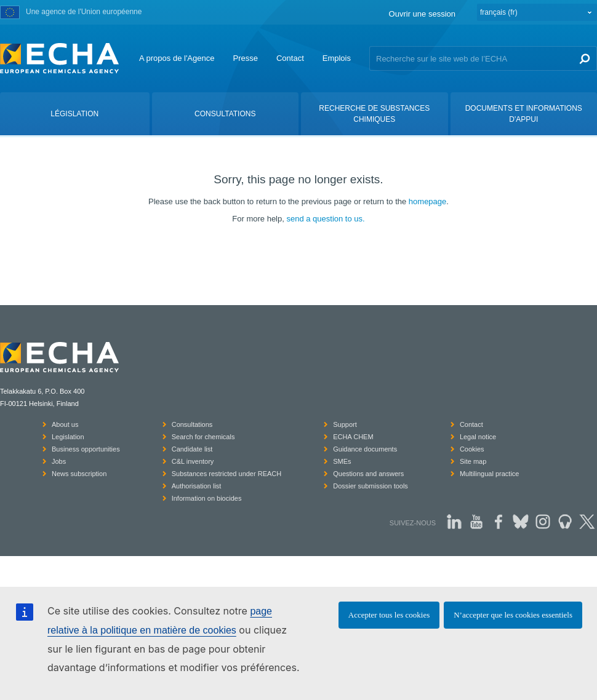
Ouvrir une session (422, 14)
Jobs (59, 461)
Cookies (472, 449)
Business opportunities (86, 449)
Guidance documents (365, 449)
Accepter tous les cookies (389, 615)
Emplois (337, 58)
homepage (427, 201)
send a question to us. (325, 219)
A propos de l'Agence (177, 58)
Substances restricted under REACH (227, 474)
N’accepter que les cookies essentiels (513, 615)
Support (345, 424)
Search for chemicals (203, 437)
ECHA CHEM (353, 437)
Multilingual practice (490, 474)
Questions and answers (368, 474)
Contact (290, 58)
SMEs (342, 461)
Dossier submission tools (371, 486)
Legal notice (478, 437)
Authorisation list (197, 486)
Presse (245, 58)
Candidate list (192, 449)
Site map (473, 461)
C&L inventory (193, 461)
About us (65, 424)
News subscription (79, 474)
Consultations (192, 424)
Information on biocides (207, 498)
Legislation (68, 437)
